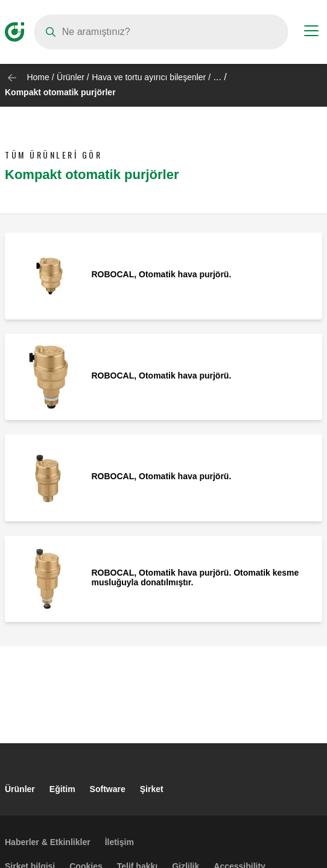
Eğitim (62, 789)
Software (108, 789)
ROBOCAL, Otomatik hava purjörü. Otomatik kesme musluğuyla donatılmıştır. (195, 577)
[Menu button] (311, 33)
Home (38, 77)
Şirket (152, 789)
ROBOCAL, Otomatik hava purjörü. (162, 274)
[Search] (161, 32)
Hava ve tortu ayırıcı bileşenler (149, 77)
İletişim (119, 842)
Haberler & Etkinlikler (48, 842)
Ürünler (71, 77)
